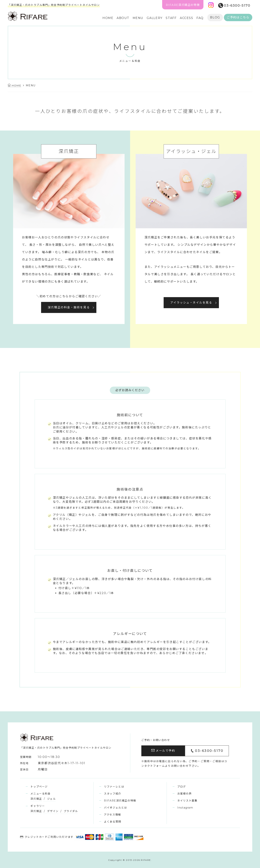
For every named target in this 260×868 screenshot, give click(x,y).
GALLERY (155, 18)
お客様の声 (184, 793)
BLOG (215, 17)
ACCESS (187, 18)
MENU (138, 18)
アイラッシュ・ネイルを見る (191, 303)
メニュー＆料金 (40, 793)
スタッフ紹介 (113, 793)
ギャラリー (38, 806)
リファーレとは (114, 786)
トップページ (39, 786)
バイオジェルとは (115, 807)
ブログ (182, 786)
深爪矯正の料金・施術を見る (69, 307)
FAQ (200, 18)
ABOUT (123, 18)
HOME (108, 18)
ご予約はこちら (238, 17)
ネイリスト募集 (187, 800)
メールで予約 (163, 751)
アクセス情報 (112, 814)
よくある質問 (113, 821)
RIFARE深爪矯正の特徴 (183, 5)
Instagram (185, 807)
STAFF (171, 18)
